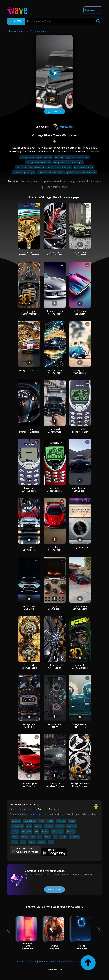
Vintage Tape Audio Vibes (29, 726)
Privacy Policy (69, 961)
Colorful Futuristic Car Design (80, 312)
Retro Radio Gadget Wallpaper (80, 667)
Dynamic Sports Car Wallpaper (55, 371)
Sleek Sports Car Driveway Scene (80, 608)
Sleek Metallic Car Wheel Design (54, 667)
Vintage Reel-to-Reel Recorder (80, 726)
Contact (21, 961)
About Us (32, 961)
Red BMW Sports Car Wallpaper (29, 785)
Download (54, 112)
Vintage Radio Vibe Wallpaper (55, 608)
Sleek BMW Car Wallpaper (29, 549)
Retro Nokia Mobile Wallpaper (54, 490)
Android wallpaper (32, 814)
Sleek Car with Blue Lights (29, 608)
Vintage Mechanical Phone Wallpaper (80, 785)
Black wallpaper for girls (24, 172)
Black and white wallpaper (59, 167)
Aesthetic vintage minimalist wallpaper (72, 157)
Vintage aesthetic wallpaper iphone (36, 157)
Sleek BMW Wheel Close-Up (55, 253)
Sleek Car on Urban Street (80, 253)
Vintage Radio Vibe (80, 547)
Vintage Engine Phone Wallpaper (29, 312)
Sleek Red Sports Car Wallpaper (55, 549)
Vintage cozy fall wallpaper (39, 162)
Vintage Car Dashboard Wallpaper (29, 253)
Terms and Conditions (49, 961)
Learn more (54, 889)
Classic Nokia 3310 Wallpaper (29, 490)
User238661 (62, 127)
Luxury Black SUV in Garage (54, 430)
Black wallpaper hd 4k (84, 167)
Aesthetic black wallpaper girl (51, 172)
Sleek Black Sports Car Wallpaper (80, 490)
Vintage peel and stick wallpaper (30, 167)
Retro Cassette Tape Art (55, 726)
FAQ (80, 961)
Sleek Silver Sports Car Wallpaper (54, 312)
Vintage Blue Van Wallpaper (80, 371)
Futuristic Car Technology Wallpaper (54, 785)
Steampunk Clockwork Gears (29, 667)
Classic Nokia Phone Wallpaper (80, 430)
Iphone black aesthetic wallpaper (81, 172)
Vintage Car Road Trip (29, 370)
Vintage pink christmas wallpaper (68, 162)
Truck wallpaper (39, 31)
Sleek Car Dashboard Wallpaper (29, 430)
